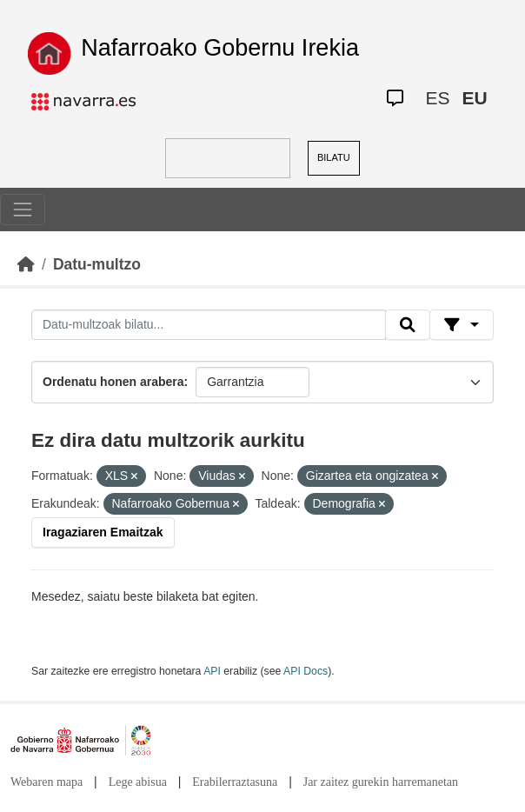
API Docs (306, 671)
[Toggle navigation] (23, 210)
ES (438, 98)
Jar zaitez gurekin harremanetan (381, 782)
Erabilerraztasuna (235, 782)
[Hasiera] (26, 264)
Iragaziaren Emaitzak (103, 532)
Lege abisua (138, 782)
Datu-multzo (97, 264)
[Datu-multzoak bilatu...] (209, 325)
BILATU (334, 157)
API (212, 671)
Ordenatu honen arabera (113, 382)
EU (475, 98)
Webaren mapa (47, 782)
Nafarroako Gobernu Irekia (220, 48)
